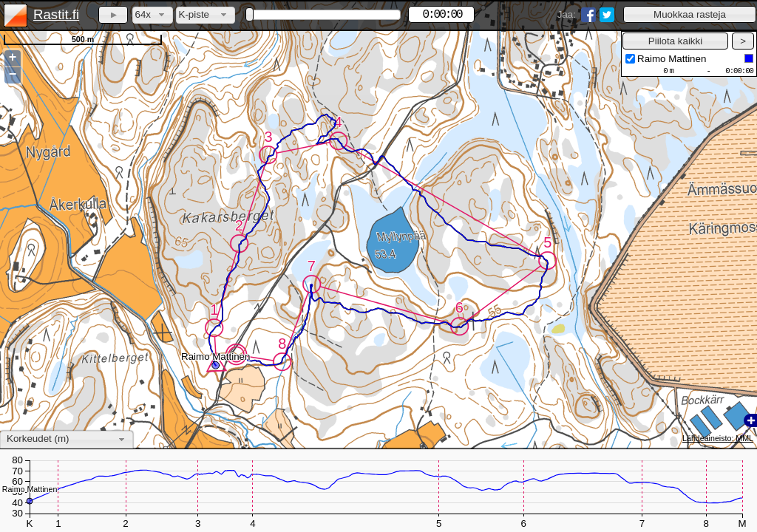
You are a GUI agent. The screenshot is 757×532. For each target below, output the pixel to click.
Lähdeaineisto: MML (718, 438)
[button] (690, 14)
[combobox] (153, 15)
